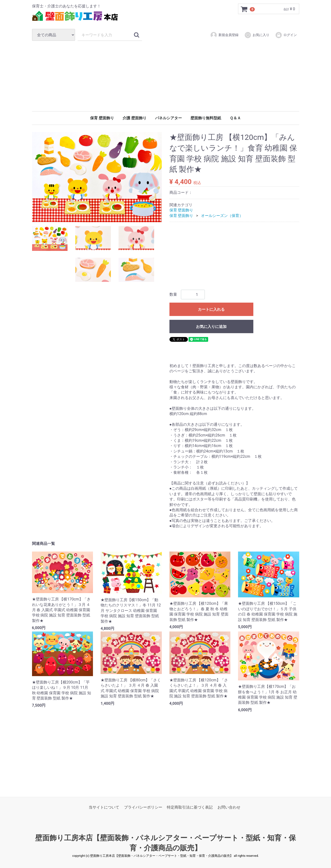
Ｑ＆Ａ (235, 118)
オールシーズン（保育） (222, 216)
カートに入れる (211, 310)
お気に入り (257, 35)
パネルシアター (168, 118)
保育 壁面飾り (102, 118)
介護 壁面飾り (135, 118)
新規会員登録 (224, 35)
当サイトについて (104, 807)
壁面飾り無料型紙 (206, 118)
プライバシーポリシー (143, 807)
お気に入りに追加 (211, 327)
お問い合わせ (229, 807)
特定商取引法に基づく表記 (190, 807)
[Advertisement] (166, 76)
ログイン (286, 35)
